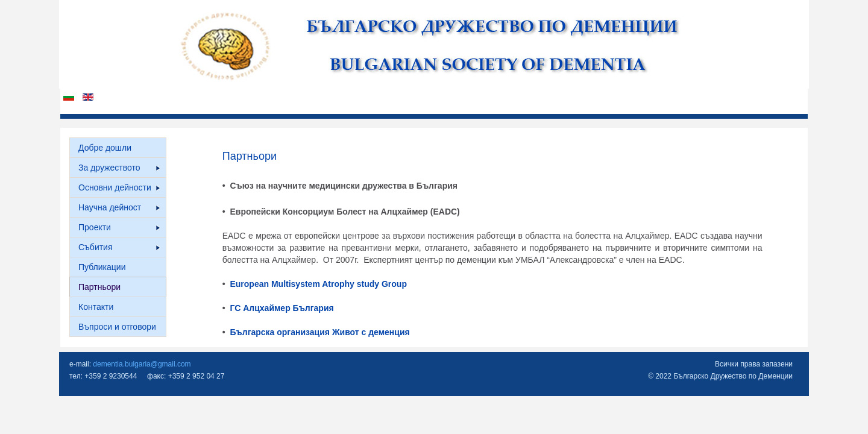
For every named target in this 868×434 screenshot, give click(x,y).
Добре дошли (105, 148)
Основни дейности (119, 187)
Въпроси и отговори (117, 327)
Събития (119, 247)
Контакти (96, 307)
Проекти (119, 227)
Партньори (99, 287)
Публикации (102, 267)
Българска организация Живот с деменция (319, 332)
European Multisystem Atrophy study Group (318, 284)
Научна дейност (119, 207)
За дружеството (119, 168)
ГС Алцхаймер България (281, 308)
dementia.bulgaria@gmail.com (142, 364)
